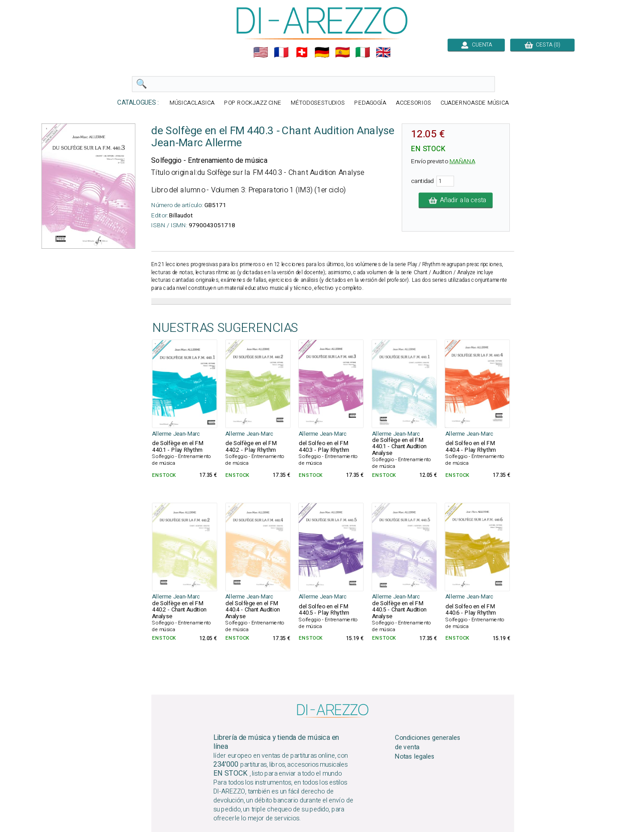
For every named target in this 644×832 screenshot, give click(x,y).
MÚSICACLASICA (192, 103)
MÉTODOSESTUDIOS (318, 103)
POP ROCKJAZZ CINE (253, 103)
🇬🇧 (383, 52)
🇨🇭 (302, 52)
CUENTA (476, 45)
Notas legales (415, 757)
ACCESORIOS (413, 103)
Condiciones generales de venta (428, 743)
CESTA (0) (542, 45)
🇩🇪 (322, 52)
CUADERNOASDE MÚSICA (475, 103)
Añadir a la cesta (456, 200)
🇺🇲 (261, 52)
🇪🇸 (343, 52)
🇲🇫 (281, 52)
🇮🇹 (363, 52)
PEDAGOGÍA (370, 103)
